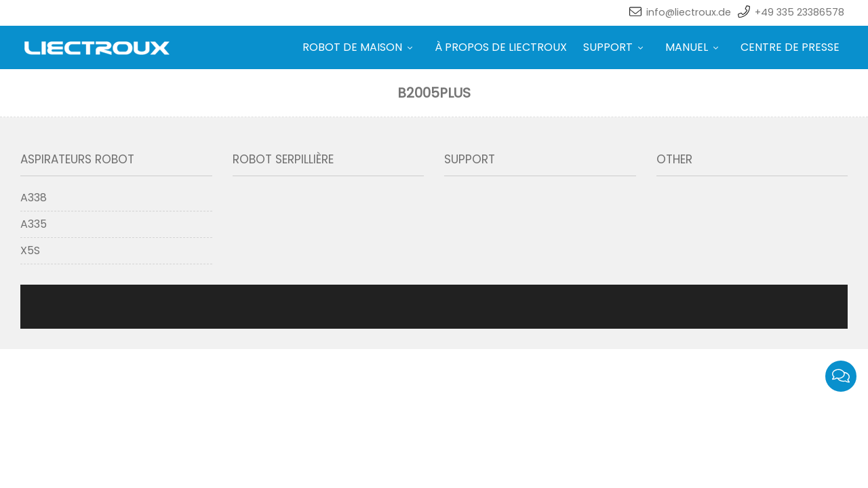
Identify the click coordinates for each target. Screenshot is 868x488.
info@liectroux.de (689, 12)
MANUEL (687, 47)
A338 (34, 198)
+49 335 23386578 (800, 12)
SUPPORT (592, 47)
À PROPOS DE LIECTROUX (468, 47)
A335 (34, 224)
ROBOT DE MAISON (320, 47)
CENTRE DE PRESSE (790, 47)
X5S (30, 250)
